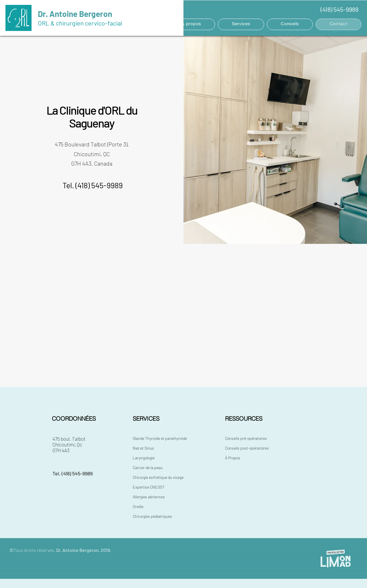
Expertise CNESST (149, 487)
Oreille (138, 506)
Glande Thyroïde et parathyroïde (160, 438)
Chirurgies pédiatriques (152, 516)
